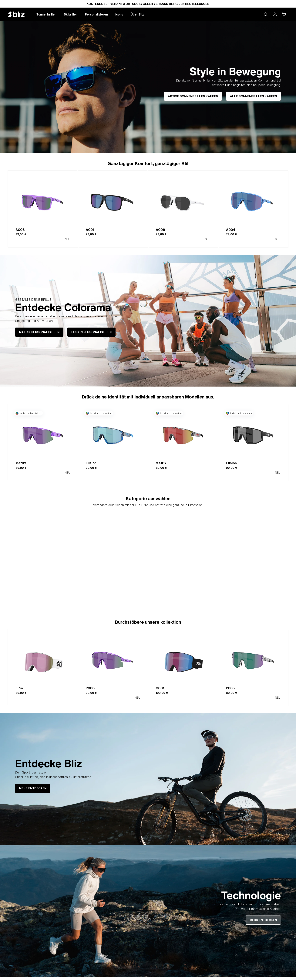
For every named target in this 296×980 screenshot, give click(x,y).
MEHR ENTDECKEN (33, 788)
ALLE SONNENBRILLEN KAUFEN (253, 96)
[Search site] (266, 14)
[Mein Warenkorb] (284, 14)
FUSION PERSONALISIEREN (91, 332)
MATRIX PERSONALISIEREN (39, 332)
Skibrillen (71, 14)
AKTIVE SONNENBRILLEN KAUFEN (193, 96)
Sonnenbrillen (46, 14)
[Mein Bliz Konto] (275, 14)
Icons (119, 14)
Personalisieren (96, 14)
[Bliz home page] (19, 14)
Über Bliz (137, 14)
